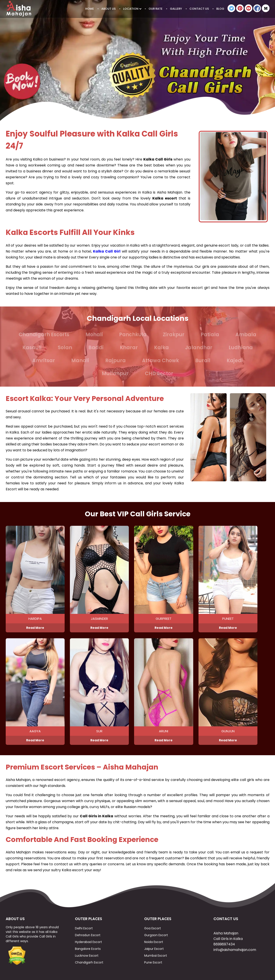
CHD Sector (159, 374)
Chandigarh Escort (89, 962)
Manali (80, 361)
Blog (220, 9)
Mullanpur (115, 374)
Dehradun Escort (88, 935)
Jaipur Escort (154, 949)
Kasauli (32, 348)
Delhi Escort (84, 928)
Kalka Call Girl (107, 251)
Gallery (176, 9)
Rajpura (116, 361)
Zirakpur (174, 335)
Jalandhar (199, 348)
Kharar (129, 348)
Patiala (210, 335)
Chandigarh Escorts (44, 335)
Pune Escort (153, 962)
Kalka (161, 348)
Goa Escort (153, 928)
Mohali (94, 335)
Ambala (246, 335)
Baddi (96, 348)
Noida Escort (154, 942)
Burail (203, 361)
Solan (65, 348)
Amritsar (44, 361)
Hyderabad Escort (88, 942)
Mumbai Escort (156, 956)
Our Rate (156, 9)
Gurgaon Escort (156, 935)
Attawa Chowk (160, 361)
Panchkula (133, 335)
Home (90, 9)
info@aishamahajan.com (235, 950)
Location (132, 9)
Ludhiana (241, 348)
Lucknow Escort (87, 956)
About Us (108, 9)
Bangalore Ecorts (88, 949)
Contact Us (199, 9)
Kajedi (235, 361)
